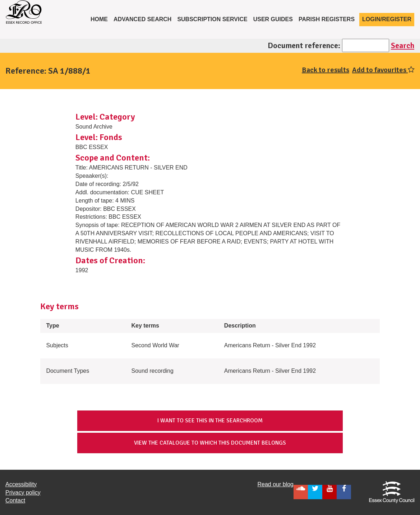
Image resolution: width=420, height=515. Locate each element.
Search (403, 45)
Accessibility (21, 484)
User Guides (273, 19)
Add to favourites (383, 70)
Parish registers (327, 19)
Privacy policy (23, 493)
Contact (15, 500)
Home (101, 19)
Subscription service (212, 19)
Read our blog (275, 484)
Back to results (326, 70)
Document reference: (304, 45)
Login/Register (387, 19)
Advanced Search (143, 19)
